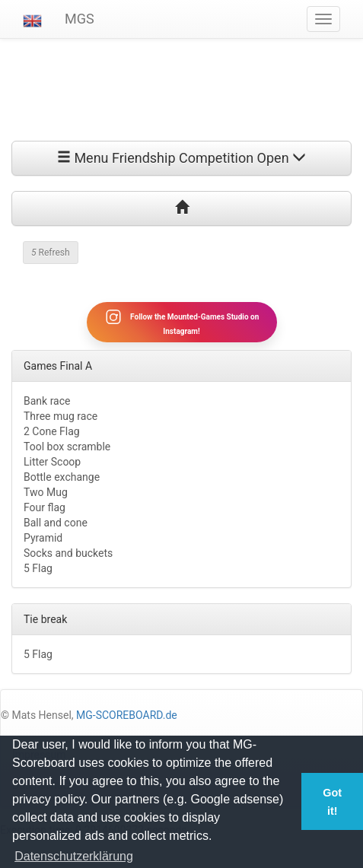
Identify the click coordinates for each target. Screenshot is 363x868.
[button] (32, 19)
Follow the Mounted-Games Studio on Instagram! (182, 322)
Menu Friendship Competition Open (181, 158)
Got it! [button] (332, 802)
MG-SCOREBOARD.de (127, 715)
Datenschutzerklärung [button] (74, 856)
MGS (80, 19)
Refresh (51, 253)
